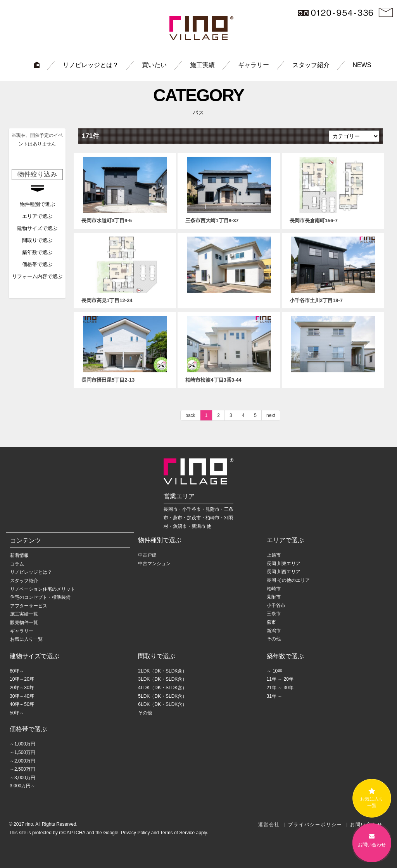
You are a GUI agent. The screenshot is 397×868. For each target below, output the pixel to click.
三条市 (274, 614)
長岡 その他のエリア (288, 580)
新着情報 (19, 555)
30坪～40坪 (22, 696)
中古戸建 (147, 555)
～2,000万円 (22, 761)
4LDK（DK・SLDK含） (162, 688)
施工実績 (202, 65)
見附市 (274, 597)
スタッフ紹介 (311, 65)
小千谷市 (276, 605)
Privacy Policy (135, 833)
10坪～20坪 (22, 679)
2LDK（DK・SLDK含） (162, 671)
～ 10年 (275, 671)
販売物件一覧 (24, 622)
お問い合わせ (372, 842)
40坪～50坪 (22, 704)
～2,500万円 (22, 769)
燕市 (271, 622)
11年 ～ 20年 (280, 679)
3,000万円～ (22, 786)
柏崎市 (274, 589)
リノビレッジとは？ (91, 65)
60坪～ (17, 671)
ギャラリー (254, 65)
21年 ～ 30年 (280, 688)
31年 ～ (275, 696)
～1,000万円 (22, 744)
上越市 (274, 555)
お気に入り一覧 (26, 639)
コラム (17, 564)
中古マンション (154, 564)
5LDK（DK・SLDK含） (162, 696)
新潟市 (274, 631)
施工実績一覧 (24, 614)
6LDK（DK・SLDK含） (162, 704)
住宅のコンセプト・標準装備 (40, 597)
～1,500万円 (22, 752)
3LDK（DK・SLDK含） (162, 679)
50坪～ (17, 713)
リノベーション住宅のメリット (43, 589)
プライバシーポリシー (315, 825)
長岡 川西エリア (284, 572)
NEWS (362, 65)
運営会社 (269, 825)
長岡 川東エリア (284, 564)
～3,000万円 (22, 778)
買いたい (154, 65)
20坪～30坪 (22, 688)
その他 (274, 639)
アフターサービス (29, 606)
